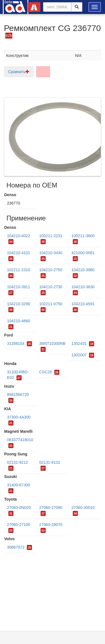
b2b (9, 35)
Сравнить (19, 72)
